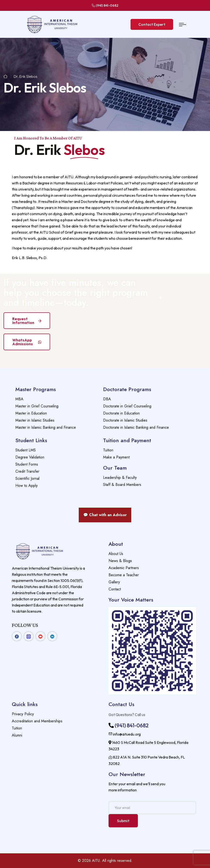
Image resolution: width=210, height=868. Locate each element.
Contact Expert (152, 24)
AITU (96, 861)
